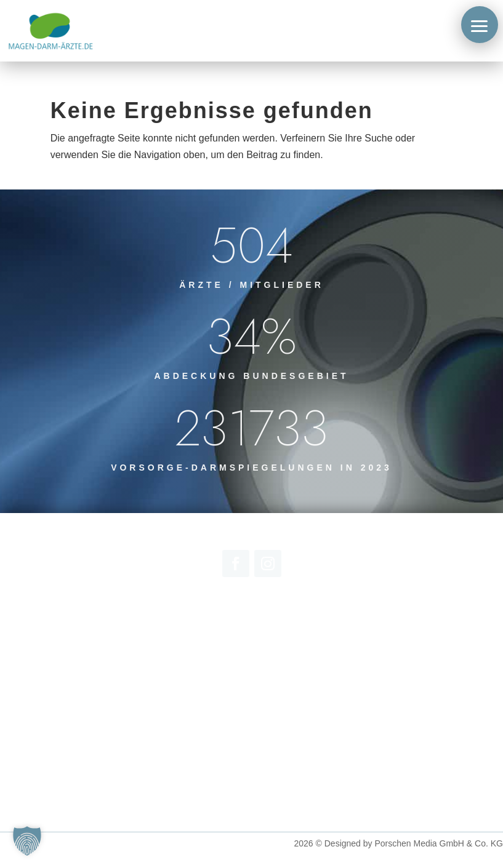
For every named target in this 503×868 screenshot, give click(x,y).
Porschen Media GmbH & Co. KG (439, 843)
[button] (480, 25)
